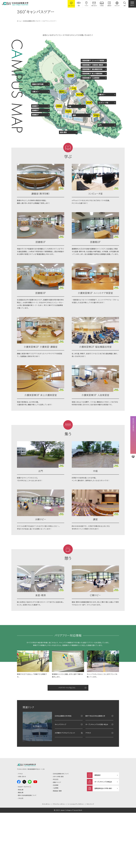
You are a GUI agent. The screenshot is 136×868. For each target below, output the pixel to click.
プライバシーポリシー (59, 859)
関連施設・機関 (57, 846)
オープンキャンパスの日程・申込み (97, 778)
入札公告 (21, 853)
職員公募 (21, 848)
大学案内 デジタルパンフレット (65, 786)
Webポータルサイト (24, 842)
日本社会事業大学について (32, 67)
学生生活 (56, 835)
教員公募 (21, 845)
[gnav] (132, 4)
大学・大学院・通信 (58, 832)
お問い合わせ (22, 832)
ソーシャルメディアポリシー (76, 859)
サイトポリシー (46, 859)
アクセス (88, 786)
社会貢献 (56, 840)
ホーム (19, 67)
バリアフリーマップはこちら (67, 741)
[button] (125, 4)
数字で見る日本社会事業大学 (95, 769)
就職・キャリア (57, 837)
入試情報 (56, 843)
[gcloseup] (71, 4)
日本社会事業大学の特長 (63, 769)
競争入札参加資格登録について (27, 851)
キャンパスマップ (60, 778)
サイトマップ (90, 859)
